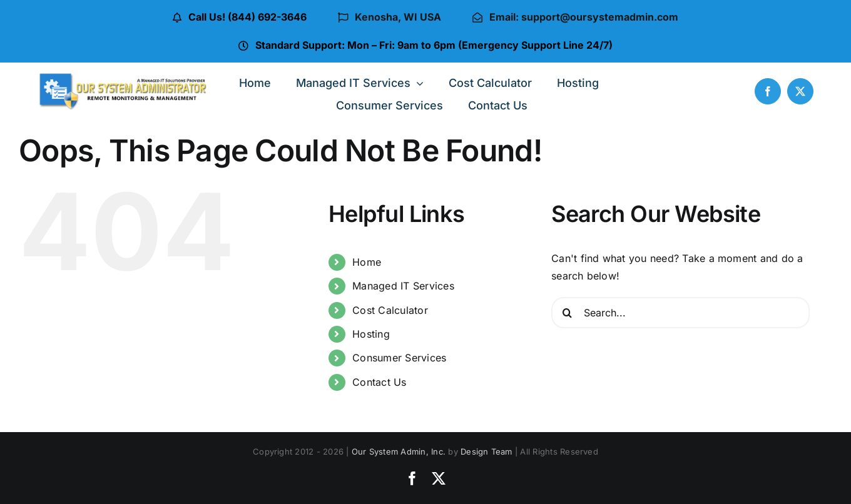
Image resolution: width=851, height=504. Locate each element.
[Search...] (680, 313)
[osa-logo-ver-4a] (123, 77)
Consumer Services (399, 358)
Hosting (371, 334)
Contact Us (379, 382)
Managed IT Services (403, 286)
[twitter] (800, 91)
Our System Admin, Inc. (399, 451)
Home (367, 262)
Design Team (487, 451)
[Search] (567, 313)
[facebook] (768, 91)
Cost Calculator (390, 310)
